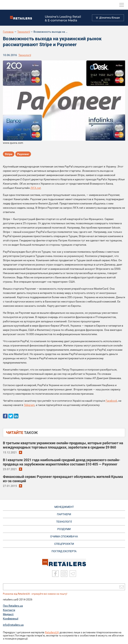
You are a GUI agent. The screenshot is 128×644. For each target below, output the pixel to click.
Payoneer (23, 154)
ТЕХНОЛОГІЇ (64, 522)
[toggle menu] (122, 5)
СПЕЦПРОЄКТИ (64, 544)
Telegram (29, 405)
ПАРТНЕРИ (64, 514)
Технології (24, 32)
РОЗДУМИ (64, 529)
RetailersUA (52, 632)
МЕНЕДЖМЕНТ (64, 507)
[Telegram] (73, 574)
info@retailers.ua (13, 625)
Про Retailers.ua (13, 606)
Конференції (11, 619)
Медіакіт (8, 614)
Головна (8, 32)
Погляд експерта (64, 551)
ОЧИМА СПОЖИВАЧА (64, 536)
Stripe (9, 154)
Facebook (111, 401)
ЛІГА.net (36, 188)
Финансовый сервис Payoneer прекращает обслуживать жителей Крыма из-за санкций (63, 479)
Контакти (9, 610)
